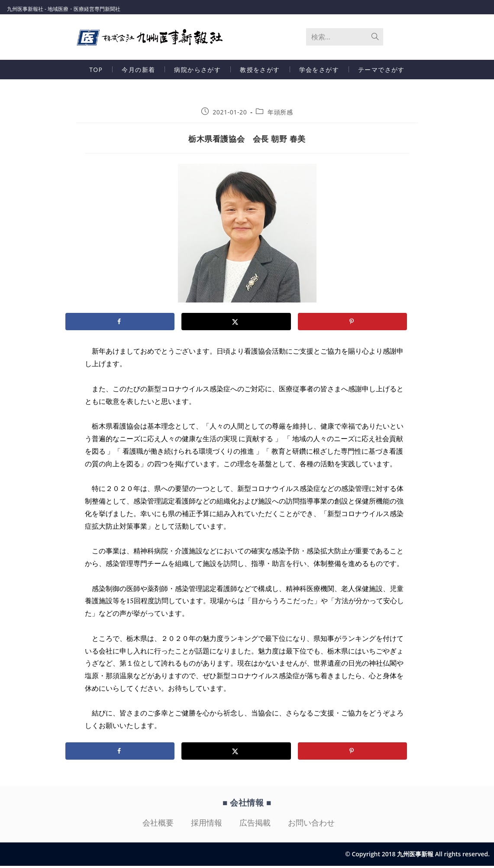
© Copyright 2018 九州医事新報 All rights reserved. (417, 856)
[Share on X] (236, 324)
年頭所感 (280, 114)
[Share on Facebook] (120, 324)
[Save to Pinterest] (353, 324)
